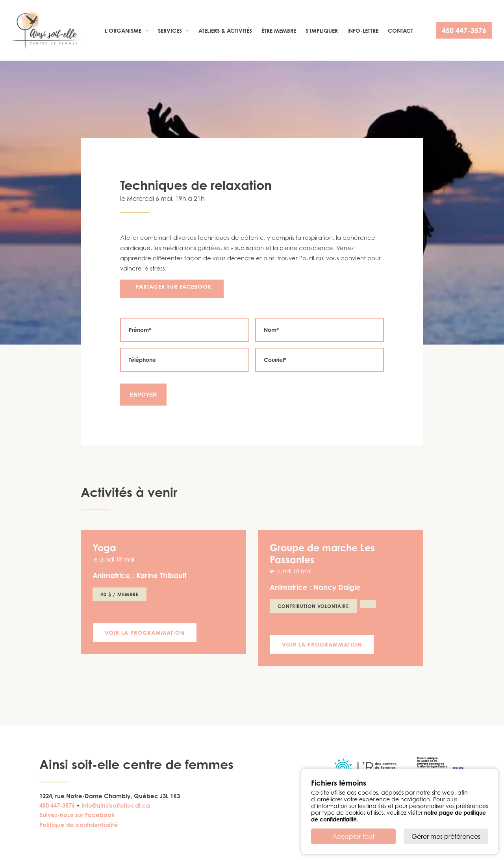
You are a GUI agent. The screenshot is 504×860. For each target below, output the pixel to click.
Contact (400, 31)
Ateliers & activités (225, 31)
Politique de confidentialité (79, 825)
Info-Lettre (363, 31)
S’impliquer (322, 31)
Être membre (279, 31)
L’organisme (123, 31)
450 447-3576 (464, 30)
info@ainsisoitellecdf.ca (116, 805)
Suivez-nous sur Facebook (77, 815)
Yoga (104, 548)
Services (170, 31)
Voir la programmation (145, 633)
